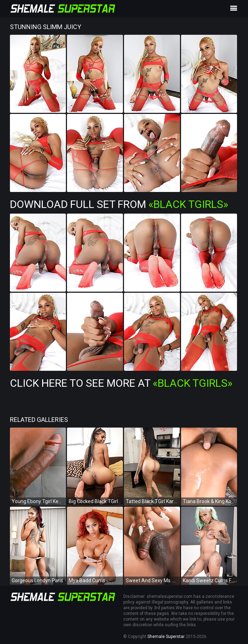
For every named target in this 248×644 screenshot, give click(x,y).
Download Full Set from (119, 204)
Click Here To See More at (121, 383)
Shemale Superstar (166, 637)
